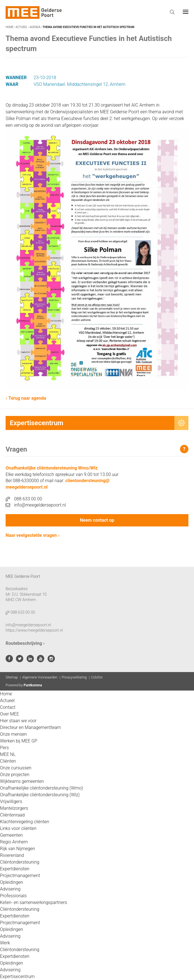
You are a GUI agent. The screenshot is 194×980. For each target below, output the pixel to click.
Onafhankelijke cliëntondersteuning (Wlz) (40, 795)
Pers (4, 748)
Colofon (97, 677)
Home (10, 27)
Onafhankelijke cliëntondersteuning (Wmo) (41, 788)
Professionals (13, 896)
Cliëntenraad (12, 815)
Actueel (22, 27)
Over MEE (10, 714)
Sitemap (12, 677)
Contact (8, 707)
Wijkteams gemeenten (22, 781)
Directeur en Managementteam (31, 727)
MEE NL (8, 754)
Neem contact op (97, 520)
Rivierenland (12, 855)
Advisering (10, 889)
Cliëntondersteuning (20, 862)
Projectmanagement (20, 876)
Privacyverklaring (74, 677)
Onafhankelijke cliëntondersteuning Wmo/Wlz (52, 468)
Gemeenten (11, 835)
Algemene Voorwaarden (40, 677)
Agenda (35, 27)
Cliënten (8, 761)
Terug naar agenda (27, 398)
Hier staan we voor (18, 721)
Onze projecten (15, 775)
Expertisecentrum (17, 976)
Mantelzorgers (14, 808)
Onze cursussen (16, 768)
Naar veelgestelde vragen (31, 535)
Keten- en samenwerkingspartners (34, 902)
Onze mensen (13, 734)
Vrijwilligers (11, 801)
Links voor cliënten (18, 828)
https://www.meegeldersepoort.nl (34, 630)
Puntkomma (33, 685)
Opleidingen (11, 882)
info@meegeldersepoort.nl (36, 505)
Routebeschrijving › (25, 643)
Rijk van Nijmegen (17, 849)
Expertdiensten (15, 869)
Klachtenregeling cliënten (25, 822)
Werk (5, 943)
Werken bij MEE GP (19, 741)
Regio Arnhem (14, 842)
